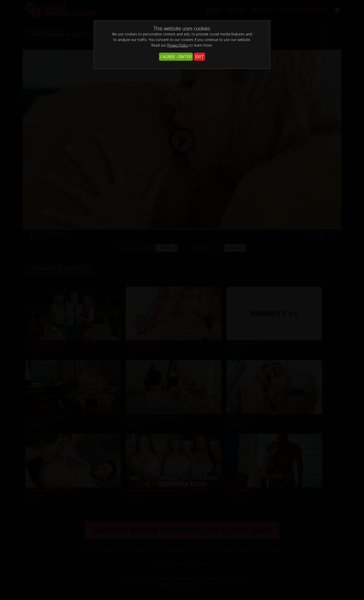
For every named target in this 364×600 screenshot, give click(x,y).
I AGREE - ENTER (176, 57)
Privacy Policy (178, 45)
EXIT (199, 57)
